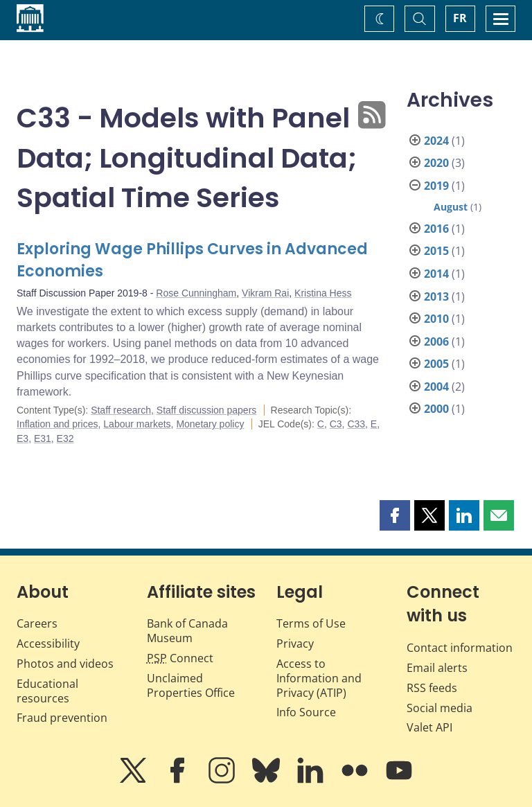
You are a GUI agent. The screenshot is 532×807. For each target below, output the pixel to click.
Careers (37, 623)
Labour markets (137, 424)
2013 (436, 296)
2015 (436, 251)
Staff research (121, 410)
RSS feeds (432, 688)
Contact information (460, 648)
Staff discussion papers (207, 410)
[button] (395, 515)
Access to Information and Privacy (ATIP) (319, 678)
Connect (180, 658)
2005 (436, 364)
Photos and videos (65, 664)
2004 (436, 387)
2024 (436, 141)
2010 (436, 319)
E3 (23, 438)
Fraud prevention (62, 718)
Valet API (429, 727)
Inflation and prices (57, 424)
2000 (436, 409)
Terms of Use (311, 623)
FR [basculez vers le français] (460, 18)
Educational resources (47, 691)
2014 (436, 274)
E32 (65, 438)
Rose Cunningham (196, 293)
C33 (356, 424)
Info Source (306, 712)
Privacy (295, 644)
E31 (43, 438)
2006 (436, 342)
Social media (440, 708)
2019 (436, 186)
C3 (336, 424)
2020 (436, 163)
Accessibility (48, 644)
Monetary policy (210, 424)
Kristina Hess (323, 293)
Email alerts (437, 668)
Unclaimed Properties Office (191, 685)
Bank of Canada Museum (187, 631)
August (451, 207)
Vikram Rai (265, 293)
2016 (436, 229)
